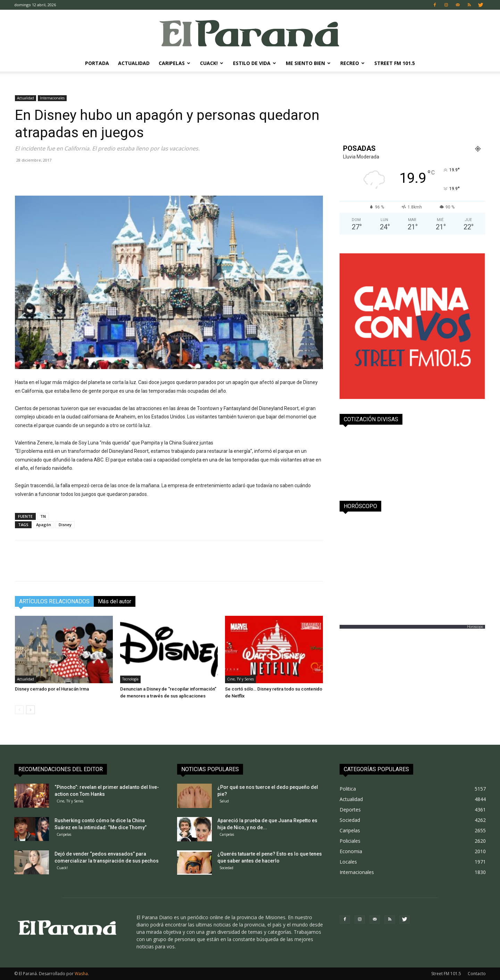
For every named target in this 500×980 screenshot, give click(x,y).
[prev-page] (19, 710)
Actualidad (134, 63)
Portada (97, 63)
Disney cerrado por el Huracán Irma (52, 689)
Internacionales (52, 98)
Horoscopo (475, 627)
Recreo (352, 63)
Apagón (44, 525)
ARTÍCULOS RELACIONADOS (54, 601)
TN (43, 516)
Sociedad (226, 868)
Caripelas (174, 63)
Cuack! (212, 63)
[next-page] (30, 710)
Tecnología (130, 679)
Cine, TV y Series (240, 679)
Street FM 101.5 (395, 63)
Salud (224, 801)
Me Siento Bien (308, 63)
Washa (81, 974)
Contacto (477, 974)
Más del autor (115, 601)
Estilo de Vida (255, 63)
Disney (65, 525)
